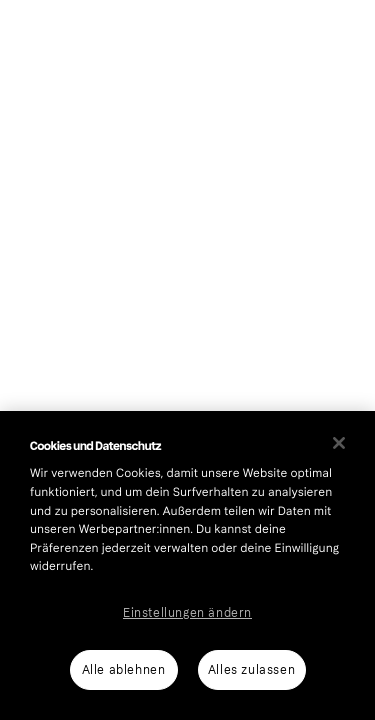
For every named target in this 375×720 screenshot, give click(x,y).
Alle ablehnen (124, 670)
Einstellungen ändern (187, 613)
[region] (187, 565)
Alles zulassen (251, 670)
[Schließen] (339, 443)
